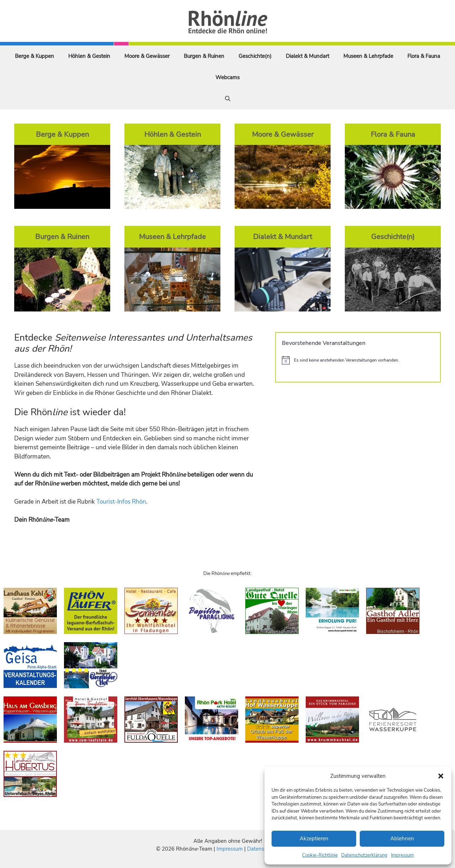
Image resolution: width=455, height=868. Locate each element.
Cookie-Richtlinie (320, 855)
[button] (441, 776)
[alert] (358, 360)
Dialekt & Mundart (307, 56)
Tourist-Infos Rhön (121, 502)
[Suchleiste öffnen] (228, 99)
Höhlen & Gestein (89, 56)
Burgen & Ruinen (204, 56)
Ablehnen (402, 839)
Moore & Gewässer (147, 56)
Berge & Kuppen (34, 56)
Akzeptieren (314, 839)
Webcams (227, 77)
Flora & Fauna (424, 56)
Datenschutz (262, 849)
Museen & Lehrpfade (368, 56)
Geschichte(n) (255, 56)
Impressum (402, 855)
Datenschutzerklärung (364, 855)
